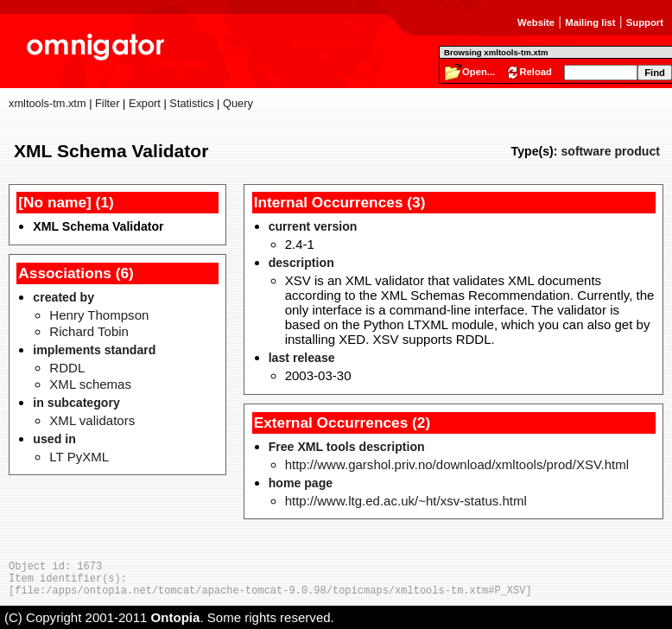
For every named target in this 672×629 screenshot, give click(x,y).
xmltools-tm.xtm (48, 103)
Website (536, 22)
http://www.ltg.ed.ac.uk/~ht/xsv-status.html (406, 501)
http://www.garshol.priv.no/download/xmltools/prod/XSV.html (457, 464)
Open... (479, 72)
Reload (536, 72)
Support (645, 22)
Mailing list (590, 22)
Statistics (191, 103)
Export (145, 103)
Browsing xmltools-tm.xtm (496, 52)
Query (238, 103)
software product (610, 151)
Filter (107, 103)
